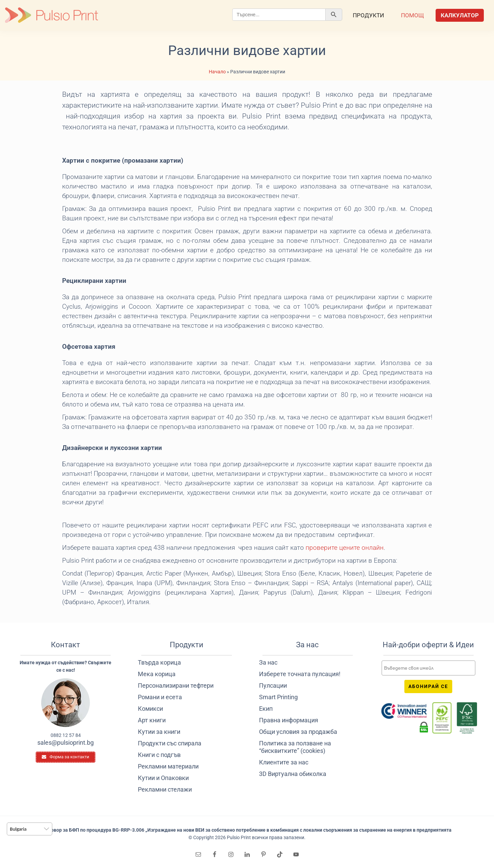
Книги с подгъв (159, 755)
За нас (268, 662)
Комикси (150, 709)
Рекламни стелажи (165, 789)
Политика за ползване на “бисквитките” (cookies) (295, 747)
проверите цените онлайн (345, 548)
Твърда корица (159, 662)
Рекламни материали (168, 766)
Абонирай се (428, 686)
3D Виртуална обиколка (293, 774)
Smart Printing (278, 697)
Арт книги (152, 720)
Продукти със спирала (170, 743)
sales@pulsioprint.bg (66, 743)
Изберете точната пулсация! (300, 674)
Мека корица (157, 674)
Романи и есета (160, 697)
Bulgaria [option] (18, 829)
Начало (217, 72)
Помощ (412, 15)
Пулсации (273, 685)
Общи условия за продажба (298, 732)
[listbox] (30, 829)
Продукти (368, 15)
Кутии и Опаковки (163, 778)
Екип (266, 709)
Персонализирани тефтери (176, 685)
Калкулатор (460, 15)
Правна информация (289, 720)
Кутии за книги (159, 732)
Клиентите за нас (284, 762)
